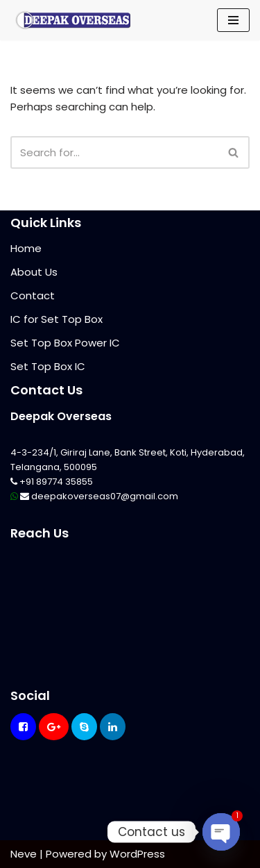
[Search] (114, 152)
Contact (33, 295)
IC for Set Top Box (57, 319)
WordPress (137, 854)
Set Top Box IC (48, 366)
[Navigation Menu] (233, 20)
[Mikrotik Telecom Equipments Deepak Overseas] (73, 20)
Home (26, 248)
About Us (34, 272)
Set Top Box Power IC (65, 343)
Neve (24, 854)
